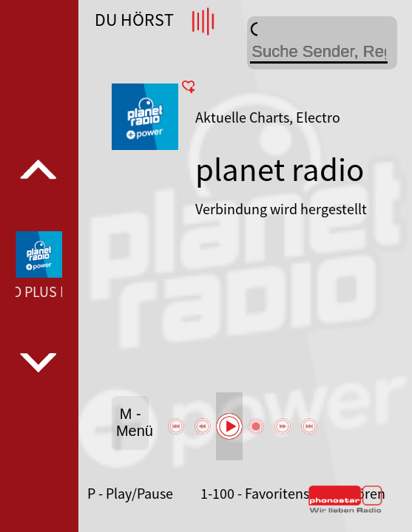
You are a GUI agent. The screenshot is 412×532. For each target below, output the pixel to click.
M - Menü (133, 422)
